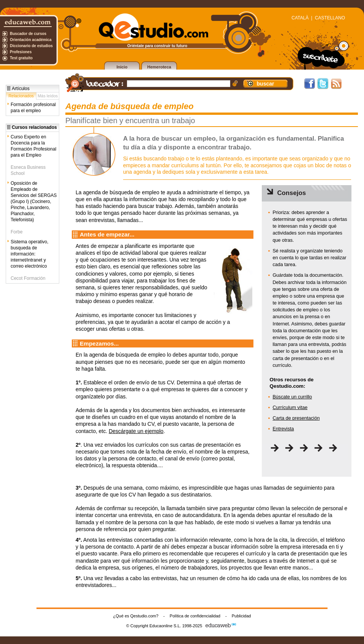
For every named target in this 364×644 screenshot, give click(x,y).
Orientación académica (31, 40)
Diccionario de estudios (31, 46)
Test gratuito (21, 58)
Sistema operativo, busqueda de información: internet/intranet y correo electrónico (29, 254)
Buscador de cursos (28, 34)
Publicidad (241, 616)
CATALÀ (300, 18)
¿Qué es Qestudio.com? (136, 616)
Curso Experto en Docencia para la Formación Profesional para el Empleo (33, 146)
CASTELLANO (330, 18)
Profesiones (21, 52)
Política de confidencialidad (195, 616)
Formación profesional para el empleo (33, 108)
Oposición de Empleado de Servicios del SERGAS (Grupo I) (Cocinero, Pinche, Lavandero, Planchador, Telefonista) (34, 201)
